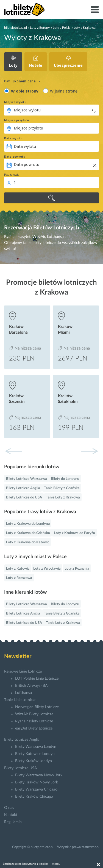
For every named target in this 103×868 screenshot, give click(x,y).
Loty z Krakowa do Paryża (74, 533)
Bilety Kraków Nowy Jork (37, 782)
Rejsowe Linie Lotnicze (23, 671)
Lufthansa (23, 693)
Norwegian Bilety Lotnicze (37, 707)
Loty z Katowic (18, 569)
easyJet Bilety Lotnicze (34, 728)
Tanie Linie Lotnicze (20, 700)
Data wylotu (13, 138)
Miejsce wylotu (15, 102)
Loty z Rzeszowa (19, 578)
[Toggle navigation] (95, 10)
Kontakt (11, 815)
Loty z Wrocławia (47, 569)
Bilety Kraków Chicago (34, 797)
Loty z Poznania (77, 569)
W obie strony (25, 91)
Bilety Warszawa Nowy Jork (39, 775)
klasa (7, 81)
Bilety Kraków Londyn (34, 761)
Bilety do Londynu (65, 479)
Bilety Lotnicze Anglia (23, 488)
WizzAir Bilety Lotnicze (34, 714)
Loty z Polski (62, 28)
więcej (55, 864)
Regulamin (13, 822)
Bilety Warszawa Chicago (36, 789)
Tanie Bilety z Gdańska (62, 488)
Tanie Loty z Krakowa (63, 498)
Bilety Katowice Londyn (35, 754)
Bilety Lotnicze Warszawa (27, 479)
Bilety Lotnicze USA (20, 768)
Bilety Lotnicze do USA (24, 498)
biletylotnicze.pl (16, 28)
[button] (89, 451)
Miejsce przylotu (16, 120)
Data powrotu (15, 157)
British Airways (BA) (32, 686)
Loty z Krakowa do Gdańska (28, 533)
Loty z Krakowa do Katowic (28, 542)
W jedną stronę (64, 91)
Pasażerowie (12, 175)
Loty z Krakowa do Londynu (28, 524)
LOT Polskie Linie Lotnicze (37, 679)
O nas (9, 808)
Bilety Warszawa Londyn (36, 747)
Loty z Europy (40, 28)
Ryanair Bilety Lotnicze (34, 721)
